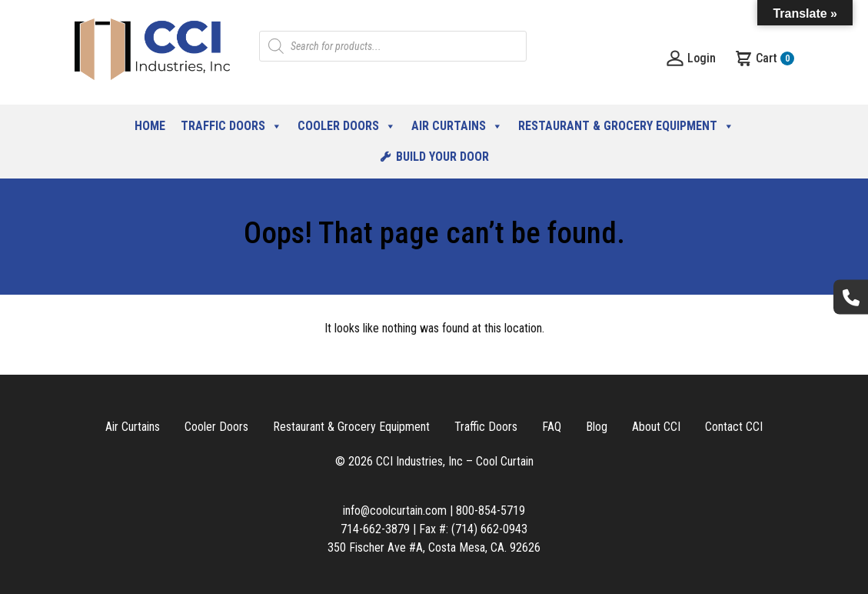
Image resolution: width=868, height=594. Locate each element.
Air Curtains (457, 126)
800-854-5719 (491, 511)
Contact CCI (734, 427)
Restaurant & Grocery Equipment (626, 126)
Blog (597, 427)
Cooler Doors (347, 126)
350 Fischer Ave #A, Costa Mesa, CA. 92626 (434, 547)
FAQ (552, 427)
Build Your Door (442, 157)
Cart (764, 58)
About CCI (656, 427)
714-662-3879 (375, 529)
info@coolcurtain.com (395, 511)
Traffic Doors (231, 126)
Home (150, 126)
